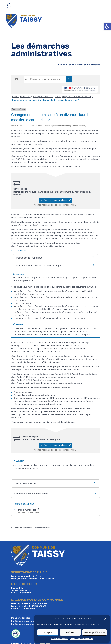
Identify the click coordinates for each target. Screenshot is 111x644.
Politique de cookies (60, 639)
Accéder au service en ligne (55, 200)
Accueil (62, 65)
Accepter (48, 632)
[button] (107, 26)
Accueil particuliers (21, 96)
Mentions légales (21, 618)
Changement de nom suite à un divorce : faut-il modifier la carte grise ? (46, 100)
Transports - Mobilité (43, 96)
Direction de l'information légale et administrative (31, 528)
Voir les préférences (94, 632)
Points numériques (29, 510)
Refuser (70, 632)
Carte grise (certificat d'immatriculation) (74, 96)
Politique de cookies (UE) (25, 624)
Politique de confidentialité (81, 639)
